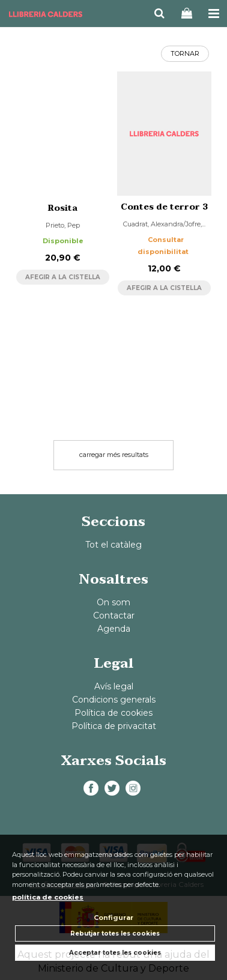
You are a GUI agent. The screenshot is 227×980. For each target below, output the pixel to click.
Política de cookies (114, 713)
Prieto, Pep (63, 225)
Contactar (114, 616)
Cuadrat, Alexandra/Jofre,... (164, 224)
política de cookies (48, 897)
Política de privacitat (114, 726)
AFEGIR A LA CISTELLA (63, 277)
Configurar (114, 918)
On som (114, 602)
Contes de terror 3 (164, 207)
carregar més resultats (114, 455)
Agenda (114, 629)
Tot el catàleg (114, 545)
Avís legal (114, 686)
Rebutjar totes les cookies (115, 933)
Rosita (63, 208)
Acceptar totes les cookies (115, 953)
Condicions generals (114, 700)
